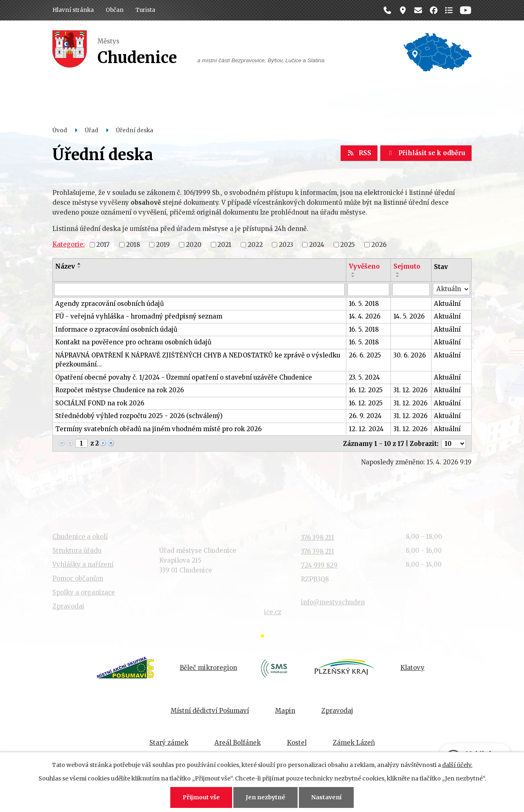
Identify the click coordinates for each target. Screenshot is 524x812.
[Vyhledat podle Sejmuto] (411, 290)
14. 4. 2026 (365, 316)
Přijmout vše (201, 797)
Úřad (158, 95)
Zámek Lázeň (354, 743)
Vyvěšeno (364, 266)
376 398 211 (317, 537)
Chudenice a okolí (80, 537)
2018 (133, 244)
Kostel (297, 743)
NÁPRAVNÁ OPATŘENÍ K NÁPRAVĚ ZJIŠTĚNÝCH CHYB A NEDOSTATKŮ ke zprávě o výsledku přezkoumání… (198, 360)
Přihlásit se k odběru (426, 153)
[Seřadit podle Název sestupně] (79, 267)
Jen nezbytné (265, 797)
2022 (255, 244)
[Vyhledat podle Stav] (451, 289)
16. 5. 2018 (364, 304)
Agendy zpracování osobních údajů (110, 304)
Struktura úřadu (77, 551)
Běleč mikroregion (208, 668)
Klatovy (412, 668)
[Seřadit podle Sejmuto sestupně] (398, 276)
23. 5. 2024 (364, 377)
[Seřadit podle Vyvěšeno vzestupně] (353, 273)
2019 (163, 244)
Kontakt (403, 95)
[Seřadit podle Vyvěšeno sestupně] (353, 276)
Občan (115, 10)
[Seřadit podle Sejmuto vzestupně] (398, 273)
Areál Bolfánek (238, 743)
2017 (103, 244)
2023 (286, 244)
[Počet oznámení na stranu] (454, 444)
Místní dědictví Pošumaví (210, 711)
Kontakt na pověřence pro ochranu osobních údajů (133, 342)
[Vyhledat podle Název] (199, 290)
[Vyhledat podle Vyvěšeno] (368, 290)
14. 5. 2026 (409, 316)
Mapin (285, 711)
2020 (194, 244)
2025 (348, 244)
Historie (353, 95)
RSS (359, 153)
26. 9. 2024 (365, 416)
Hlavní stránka (73, 10)
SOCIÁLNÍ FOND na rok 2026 (100, 403)
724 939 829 (319, 565)
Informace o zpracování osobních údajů (116, 329)
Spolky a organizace (84, 592)
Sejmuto (407, 266)
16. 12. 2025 (366, 390)
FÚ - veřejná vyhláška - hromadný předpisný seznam (139, 316)
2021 (224, 244)
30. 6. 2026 (410, 355)
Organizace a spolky (282, 95)
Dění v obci (207, 95)
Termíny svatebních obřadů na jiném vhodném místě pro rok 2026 (158, 429)
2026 (379, 244)
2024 (317, 244)
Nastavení (326, 797)
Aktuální (447, 304)
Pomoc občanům (78, 578)
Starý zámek (169, 743)
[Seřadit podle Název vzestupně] (79, 264)
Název (65, 266)
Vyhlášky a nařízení (83, 564)
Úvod (60, 130)
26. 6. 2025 (365, 355)
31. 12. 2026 (410, 390)
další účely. (457, 765)
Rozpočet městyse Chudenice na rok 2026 (120, 390)
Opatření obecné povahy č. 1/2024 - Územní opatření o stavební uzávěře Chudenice (184, 377)
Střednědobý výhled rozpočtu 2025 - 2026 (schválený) (139, 416)
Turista (145, 10)
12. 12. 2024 (366, 429)
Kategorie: (69, 244)
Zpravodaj (68, 606)
